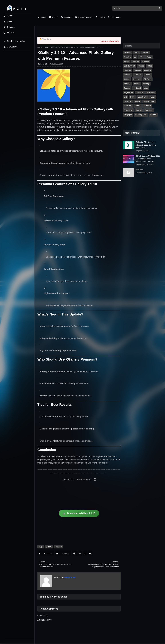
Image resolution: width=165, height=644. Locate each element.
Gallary (49, 547)
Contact (67, 17)
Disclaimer (114, 17)
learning (138, 70)
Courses (146, 61)
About (54, 17)
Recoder (127, 84)
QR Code (148, 79)
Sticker (138, 106)
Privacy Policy (84, 17)
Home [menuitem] (8, 16)
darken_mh (42, 64)
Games (141, 66)
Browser (136, 61)
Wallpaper (128, 115)
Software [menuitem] (9, 33)
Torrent (139, 110)
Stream (145, 53)
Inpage (138, 101)
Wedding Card (141, 115)
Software (128, 70)
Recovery (128, 106)
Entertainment (130, 66)
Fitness (148, 75)
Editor (137, 53)
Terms (100, 17)
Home (42, 17)
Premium (47, 47)
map (146, 88)
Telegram (147, 106)
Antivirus (148, 70)
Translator (149, 110)
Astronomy (151, 93)
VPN (141, 57)
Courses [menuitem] (9, 27)
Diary (132, 97)
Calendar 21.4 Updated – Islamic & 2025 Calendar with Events (146, 145)
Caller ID (138, 75)
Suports (127, 88)
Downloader (143, 97)
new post (140, 170)
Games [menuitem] (9, 21)
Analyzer (140, 93)
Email (153, 97)
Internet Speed (149, 101)
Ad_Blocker (129, 93)
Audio (149, 57)
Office (150, 66)
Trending (128, 57)
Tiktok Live (128, 110)
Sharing (146, 84)
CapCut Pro (11, 47)
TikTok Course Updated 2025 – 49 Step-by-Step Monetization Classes (148, 159)
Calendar (128, 75)
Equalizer (128, 101)
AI (135, 57)
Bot (125, 97)
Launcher (137, 79)
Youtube (153, 115)
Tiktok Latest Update (14, 41)
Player (127, 61)
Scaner (137, 84)
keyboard (137, 88)
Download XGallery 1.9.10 (79, 513)
